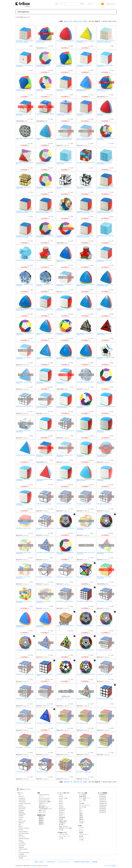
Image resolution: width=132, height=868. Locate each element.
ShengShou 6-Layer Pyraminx (66, 41)
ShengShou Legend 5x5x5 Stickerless (65, 90)
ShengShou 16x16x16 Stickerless (63, 309)
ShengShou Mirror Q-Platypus (25, 260)
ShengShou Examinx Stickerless (83, 407)
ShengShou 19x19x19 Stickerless (43, 383)
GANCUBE (22, 814)
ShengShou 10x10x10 (63, 723)
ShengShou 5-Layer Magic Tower (45, 334)
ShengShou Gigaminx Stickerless (63, 236)
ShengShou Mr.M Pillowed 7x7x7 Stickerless (45, 407)
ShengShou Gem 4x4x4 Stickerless (23, 602)
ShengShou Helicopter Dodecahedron (43, 66)
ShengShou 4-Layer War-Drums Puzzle (64, 66)
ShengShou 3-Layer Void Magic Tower (105, 334)
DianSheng (22, 807)
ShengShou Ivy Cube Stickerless (63, 383)
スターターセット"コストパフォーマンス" (66, 699)
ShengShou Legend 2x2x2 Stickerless (65, 456)
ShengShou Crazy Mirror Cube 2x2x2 (64, 163)
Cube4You (22, 798)
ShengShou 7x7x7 (42, 747)
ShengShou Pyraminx (83, 699)
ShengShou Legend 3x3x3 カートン (66, 626)
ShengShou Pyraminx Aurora (45, 650)
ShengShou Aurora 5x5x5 (105, 674)
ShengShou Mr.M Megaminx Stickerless (106, 383)
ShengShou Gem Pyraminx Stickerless (105, 553)
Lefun (20, 819)
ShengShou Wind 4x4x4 (104, 650)
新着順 (85, 21)
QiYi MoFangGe (24, 833)
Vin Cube (22, 846)
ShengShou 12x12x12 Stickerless (104, 480)
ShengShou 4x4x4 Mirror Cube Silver (85, 188)
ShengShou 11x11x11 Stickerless (104, 431)
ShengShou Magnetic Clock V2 (25, 139)
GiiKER (21, 816)
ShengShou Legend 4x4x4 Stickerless (105, 66)
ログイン (91, 4)
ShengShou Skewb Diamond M (25, 163)
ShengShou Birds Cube (23, 528)
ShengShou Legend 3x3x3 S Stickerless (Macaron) (106, 41)
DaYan (21, 805)
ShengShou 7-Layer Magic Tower (45, 139)
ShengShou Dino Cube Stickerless (84, 529)
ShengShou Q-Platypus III (65, 211)
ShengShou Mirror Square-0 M (106, 236)
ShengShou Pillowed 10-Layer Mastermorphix (26, 309)
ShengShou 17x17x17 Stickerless (84, 431)
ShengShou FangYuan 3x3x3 (25, 674)
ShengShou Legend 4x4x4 (85, 601)
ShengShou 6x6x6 (62, 747)
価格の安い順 (68, 21)
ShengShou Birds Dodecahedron (102, 456)
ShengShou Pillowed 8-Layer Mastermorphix (66, 358)
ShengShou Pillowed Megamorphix (23, 626)
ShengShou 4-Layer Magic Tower (105, 309)
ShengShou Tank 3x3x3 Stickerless (23, 431)
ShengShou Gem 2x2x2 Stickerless (23, 577)
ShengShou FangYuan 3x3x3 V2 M (45, 529)
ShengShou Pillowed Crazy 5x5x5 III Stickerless (105, 212)
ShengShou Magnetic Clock (85, 382)
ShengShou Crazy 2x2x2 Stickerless (105, 261)
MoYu (20, 826)
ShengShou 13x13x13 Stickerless (23, 504)
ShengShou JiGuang (23, 772)
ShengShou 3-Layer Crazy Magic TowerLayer (105, 285)
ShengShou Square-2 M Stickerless (24, 115)
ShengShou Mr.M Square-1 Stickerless (25, 66)
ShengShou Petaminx (104, 528)
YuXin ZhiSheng (24, 853)
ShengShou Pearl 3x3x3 (105, 601)
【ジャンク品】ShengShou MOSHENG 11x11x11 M (65, 139)
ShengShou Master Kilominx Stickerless (106, 139)
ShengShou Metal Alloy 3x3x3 (86, 163)
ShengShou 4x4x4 (103, 747)
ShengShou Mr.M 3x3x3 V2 (25, 406)
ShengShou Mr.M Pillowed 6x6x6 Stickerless (65, 407)
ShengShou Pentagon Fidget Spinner (106, 358)
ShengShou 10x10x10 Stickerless (23, 480)
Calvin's (21, 796)
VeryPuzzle (22, 844)
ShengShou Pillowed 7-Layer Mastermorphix (86, 358)
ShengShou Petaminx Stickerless (43, 90)
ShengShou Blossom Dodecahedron (43, 163)
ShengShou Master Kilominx (86, 650)
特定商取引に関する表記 (82, 862)
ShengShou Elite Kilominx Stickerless (44, 188)
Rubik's (21, 835)
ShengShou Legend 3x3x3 (105, 699)
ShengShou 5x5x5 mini (23, 699)
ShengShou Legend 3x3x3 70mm (44, 675)
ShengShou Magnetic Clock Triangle (45, 285)
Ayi (20, 795)
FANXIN (21, 812)
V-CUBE (21, 842)
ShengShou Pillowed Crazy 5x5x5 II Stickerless (105, 188)
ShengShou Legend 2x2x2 (65, 577)
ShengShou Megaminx (84, 772)
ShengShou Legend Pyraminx (46, 553)
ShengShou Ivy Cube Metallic (46, 114)
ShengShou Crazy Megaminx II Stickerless (45, 236)
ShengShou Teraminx (23, 650)
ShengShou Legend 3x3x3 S (65, 431)
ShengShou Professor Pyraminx (104, 115)
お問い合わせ (111, 4)
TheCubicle (22, 802)
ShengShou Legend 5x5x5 (65, 601)
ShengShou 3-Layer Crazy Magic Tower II (65, 261)
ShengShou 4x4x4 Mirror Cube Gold (24, 188)
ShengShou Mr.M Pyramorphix (26, 455)
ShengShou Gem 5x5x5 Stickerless (104, 577)
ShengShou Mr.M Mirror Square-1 (64, 188)
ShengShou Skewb (42, 772)
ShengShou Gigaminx (104, 626)
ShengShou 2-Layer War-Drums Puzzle (105, 90)
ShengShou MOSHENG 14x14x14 (84, 115)
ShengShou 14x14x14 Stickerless (84, 456)
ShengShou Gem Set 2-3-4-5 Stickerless (86, 553)
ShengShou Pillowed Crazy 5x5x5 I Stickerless (25, 212)
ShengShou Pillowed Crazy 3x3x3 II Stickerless (25, 236)
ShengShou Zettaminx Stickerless (63, 334)
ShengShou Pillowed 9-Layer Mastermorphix (86, 285)
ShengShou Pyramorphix (44, 723)
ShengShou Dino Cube (84, 577)
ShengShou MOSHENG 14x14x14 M (64, 115)
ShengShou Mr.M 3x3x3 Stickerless (24, 553)
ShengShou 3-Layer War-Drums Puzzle (44, 41)
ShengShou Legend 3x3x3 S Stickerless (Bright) (25, 41)
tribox (20, 840)
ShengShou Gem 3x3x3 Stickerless (44, 602)
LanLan (21, 817)
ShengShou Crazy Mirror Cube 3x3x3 (105, 163)
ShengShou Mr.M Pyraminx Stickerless (45, 480)
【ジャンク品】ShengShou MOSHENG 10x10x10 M (85, 139)
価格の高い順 (78, 21)
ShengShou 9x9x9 (82, 723)
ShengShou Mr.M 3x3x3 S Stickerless (65, 285)
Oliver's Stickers (24, 828)
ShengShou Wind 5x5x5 (24, 723)
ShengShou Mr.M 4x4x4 (84, 504)
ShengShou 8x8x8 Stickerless (106, 406)
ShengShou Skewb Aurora (44, 577)
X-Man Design (23, 849)
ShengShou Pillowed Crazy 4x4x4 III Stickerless (45, 212)
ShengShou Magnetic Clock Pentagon (25, 285)
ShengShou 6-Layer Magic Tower (85, 309)
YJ (19, 851)
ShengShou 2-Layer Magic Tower (45, 358)
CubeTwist (22, 800)
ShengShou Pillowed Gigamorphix (43, 626)
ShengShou (22, 837)
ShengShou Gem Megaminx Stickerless (65, 553)
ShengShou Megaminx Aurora (86, 674)
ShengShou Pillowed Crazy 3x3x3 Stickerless (45, 309)
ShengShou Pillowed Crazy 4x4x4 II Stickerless (85, 236)
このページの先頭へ (110, 866)
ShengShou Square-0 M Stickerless (84, 66)
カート (100, 4)
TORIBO (33, 866)
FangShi (21, 810)
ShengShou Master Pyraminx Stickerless (86, 41)
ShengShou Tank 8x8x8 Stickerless (23, 358)
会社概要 (95, 862)
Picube (21, 830)
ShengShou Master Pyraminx (66, 650)
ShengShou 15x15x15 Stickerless (63, 480)
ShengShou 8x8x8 (103, 723)
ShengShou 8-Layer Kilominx (66, 528)
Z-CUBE (21, 854)
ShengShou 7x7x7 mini (23, 747)
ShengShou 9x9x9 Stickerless (46, 431)
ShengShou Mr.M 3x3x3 (104, 504)
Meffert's (21, 823)
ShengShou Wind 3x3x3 (64, 772)
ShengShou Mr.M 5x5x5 (64, 504)
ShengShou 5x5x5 (82, 747)
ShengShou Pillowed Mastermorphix (83, 90)
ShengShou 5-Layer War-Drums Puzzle (24, 90)
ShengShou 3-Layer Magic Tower (24, 383)
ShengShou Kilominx (63, 674)
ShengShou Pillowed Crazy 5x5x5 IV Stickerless (85, 212)
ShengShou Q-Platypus (84, 260)
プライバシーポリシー (65, 862)
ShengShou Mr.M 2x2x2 (44, 504)
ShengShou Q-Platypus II (44, 260)
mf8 (20, 824)
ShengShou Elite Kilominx (85, 626)
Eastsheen (22, 809)
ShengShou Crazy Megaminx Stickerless (25, 334)
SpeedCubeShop (24, 839)
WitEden (21, 847)
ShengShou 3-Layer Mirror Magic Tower (85, 334)
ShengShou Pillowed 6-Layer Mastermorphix (86, 480)
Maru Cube (22, 821)
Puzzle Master (23, 832)
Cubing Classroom (25, 803)
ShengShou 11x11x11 (43, 699)
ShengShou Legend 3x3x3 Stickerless (44, 456)
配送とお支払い (39, 862)
